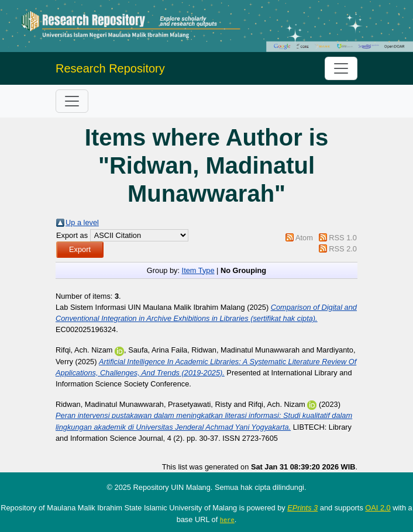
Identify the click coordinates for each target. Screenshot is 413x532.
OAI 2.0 (378, 508)
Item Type (198, 270)
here (227, 520)
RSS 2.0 (343, 249)
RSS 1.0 (343, 238)
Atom (304, 238)
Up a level (82, 222)
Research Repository (110, 68)
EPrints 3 (302, 508)
